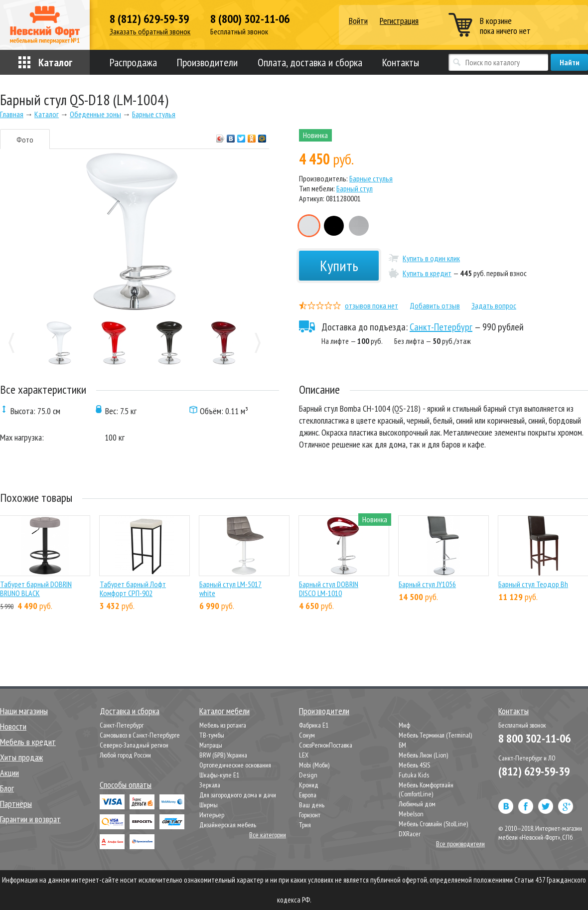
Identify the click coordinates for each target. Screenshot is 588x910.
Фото (25, 140)
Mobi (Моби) (314, 765)
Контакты (401, 62)
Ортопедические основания (235, 765)
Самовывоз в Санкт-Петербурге (140, 735)
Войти (358, 21)
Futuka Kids (414, 775)
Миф (404, 725)
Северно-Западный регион (134, 745)
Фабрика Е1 (314, 725)
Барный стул (355, 188)
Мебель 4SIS (414, 765)
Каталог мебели (224, 711)
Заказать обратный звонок (150, 32)
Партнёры (16, 804)
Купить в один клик (431, 258)
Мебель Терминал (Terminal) (435, 735)
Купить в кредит (427, 273)
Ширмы (209, 805)
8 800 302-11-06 (534, 738)
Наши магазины (24, 711)
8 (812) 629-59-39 (149, 19)
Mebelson (411, 814)
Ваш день (312, 805)
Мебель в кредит (28, 742)
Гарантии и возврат (30, 819)
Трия (305, 825)
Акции (9, 773)
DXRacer (410, 834)
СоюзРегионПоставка (326, 745)
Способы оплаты (126, 785)
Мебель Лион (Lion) (423, 755)
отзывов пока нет (371, 305)
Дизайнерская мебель (228, 825)
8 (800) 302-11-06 (250, 19)
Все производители (460, 844)
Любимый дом (417, 804)
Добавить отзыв (435, 305)
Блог (7, 788)
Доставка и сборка (130, 711)
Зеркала (210, 785)
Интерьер (212, 815)
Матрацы (211, 745)
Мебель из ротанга (223, 725)
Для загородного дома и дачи (238, 795)
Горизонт (310, 815)
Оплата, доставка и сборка (310, 62)
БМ (402, 745)
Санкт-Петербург (441, 327)
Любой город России (125, 755)
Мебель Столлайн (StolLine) (433, 824)
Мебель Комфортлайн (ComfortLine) (426, 789)
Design (308, 775)
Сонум (307, 735)
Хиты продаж (21, 757)
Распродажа (133, 62)
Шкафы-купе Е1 (219, 775)
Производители (207, 62)
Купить (339, 265)
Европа (308, 795)
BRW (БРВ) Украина (223, 755)
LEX (304, 755)
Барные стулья (371, 178)
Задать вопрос (494, 305)
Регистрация (399, 21)
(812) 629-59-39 (534, 771)
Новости (13, 726)
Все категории (268, 835)
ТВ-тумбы (212, 735)
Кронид (309, 785)
